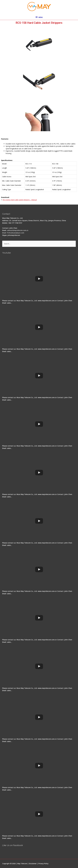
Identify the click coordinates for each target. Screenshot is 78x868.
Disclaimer (33, 864)
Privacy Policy (43, 864)
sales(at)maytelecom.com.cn (18, 230)
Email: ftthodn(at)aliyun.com (13, 233)
